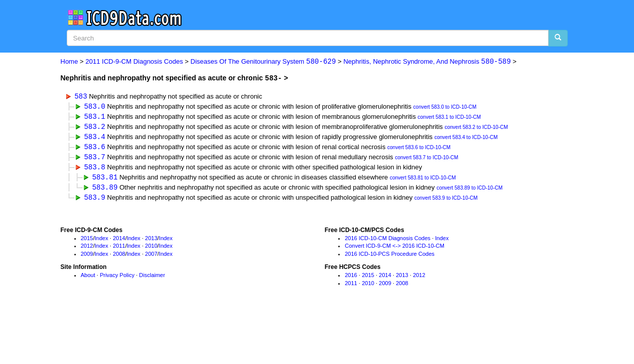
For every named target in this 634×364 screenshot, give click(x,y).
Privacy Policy (117, 278)
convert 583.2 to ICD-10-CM (476, 128)
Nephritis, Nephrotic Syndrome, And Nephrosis (427, 62)
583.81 (105, 179)
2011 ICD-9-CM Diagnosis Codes (134, 62)
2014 (119, 241)
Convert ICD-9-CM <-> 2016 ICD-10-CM (395, 249)
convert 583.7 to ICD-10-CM (426, 160)
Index (101, 241)
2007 (151, 257)
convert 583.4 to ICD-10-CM (466, 138)
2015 (87, 241)
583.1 (95, 117)
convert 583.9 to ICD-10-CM (446, 201)
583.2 (95, 127)
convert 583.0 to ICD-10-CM (445, 107)
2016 (351, 278)
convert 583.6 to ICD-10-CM (419, 149)
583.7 (95, 158)
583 (81, 96)
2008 (119, 257)
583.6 (95, 148)
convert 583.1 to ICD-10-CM (449, 118)
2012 (87, 249)
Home (70, 62)
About (88, 278)
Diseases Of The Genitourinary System (263, 62)
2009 (87, 257)
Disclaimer (152, 278)
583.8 (95, 169)
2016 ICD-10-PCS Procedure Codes (390, 257)
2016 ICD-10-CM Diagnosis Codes (388, 241)
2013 (151, 241)
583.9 (95, 200)
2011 (119, 249)
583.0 (95, 106)
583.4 (95, 137)
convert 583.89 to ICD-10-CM (469, 190)
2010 (151, 249)
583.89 (105, 189)
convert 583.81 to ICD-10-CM (423, 180)
